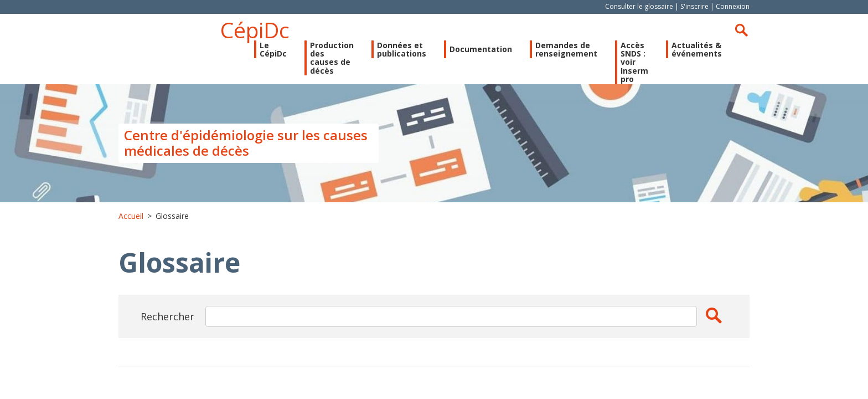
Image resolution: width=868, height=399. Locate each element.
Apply (714, 315)
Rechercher (741, 30)
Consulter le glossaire (639, 6)
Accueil (131, 216)
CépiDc (255, 30)
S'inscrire (694, 6)
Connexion (733, 6)
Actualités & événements (697, 50)
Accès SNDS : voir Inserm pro (634, 62)
